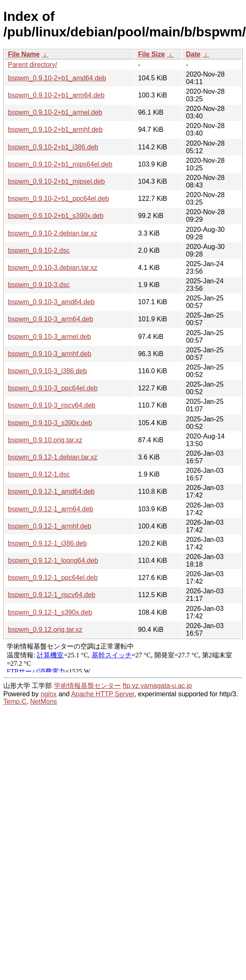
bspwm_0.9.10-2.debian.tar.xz (53, 233)
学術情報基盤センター (87, 686)
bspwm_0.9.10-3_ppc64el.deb (53, 388)
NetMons (44, 702)
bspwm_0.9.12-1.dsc (39, 474)
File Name (24, 54)
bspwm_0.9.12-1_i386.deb (47, 543)
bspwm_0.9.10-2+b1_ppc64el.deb (59, 199)
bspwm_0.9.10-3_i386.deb (47, 371)
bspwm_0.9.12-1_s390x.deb (50, 612)
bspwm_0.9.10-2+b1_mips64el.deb (60, 164)
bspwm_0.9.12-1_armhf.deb (50, 526)
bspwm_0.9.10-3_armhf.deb (50, 354)
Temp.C (15, 702)
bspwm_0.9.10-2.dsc (39, 250)
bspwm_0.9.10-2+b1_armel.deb (55, 112)
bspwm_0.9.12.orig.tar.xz (45, 630)
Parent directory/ (32, 65)
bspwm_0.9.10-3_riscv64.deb (52, 405)
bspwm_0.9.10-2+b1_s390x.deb (56, 216)
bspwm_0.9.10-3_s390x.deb (50, 423)
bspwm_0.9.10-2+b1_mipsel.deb (56, 181)
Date (193, 54)
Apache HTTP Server (103, 694)
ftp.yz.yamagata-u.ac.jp (157, 686)
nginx (49, 694)
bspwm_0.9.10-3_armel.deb (49, 337)
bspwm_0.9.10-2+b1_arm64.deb (56, 95)
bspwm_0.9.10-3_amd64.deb (51, 302)
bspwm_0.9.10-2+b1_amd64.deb (57, 78)
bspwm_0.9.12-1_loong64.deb (53, 561)
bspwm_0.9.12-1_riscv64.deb (52, 595)
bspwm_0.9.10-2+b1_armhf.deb (55, 130)
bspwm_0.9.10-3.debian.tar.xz (53, 268)
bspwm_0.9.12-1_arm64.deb (51, 509)
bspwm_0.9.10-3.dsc (39, 285)
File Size (151, 54)
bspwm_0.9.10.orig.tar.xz (45, 440)
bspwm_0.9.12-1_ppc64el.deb (53, 578)
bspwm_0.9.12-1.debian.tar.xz (53, 457)
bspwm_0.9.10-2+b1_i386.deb (53, 147)
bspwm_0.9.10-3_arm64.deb (51, 319)
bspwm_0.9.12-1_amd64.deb (51, 491)
